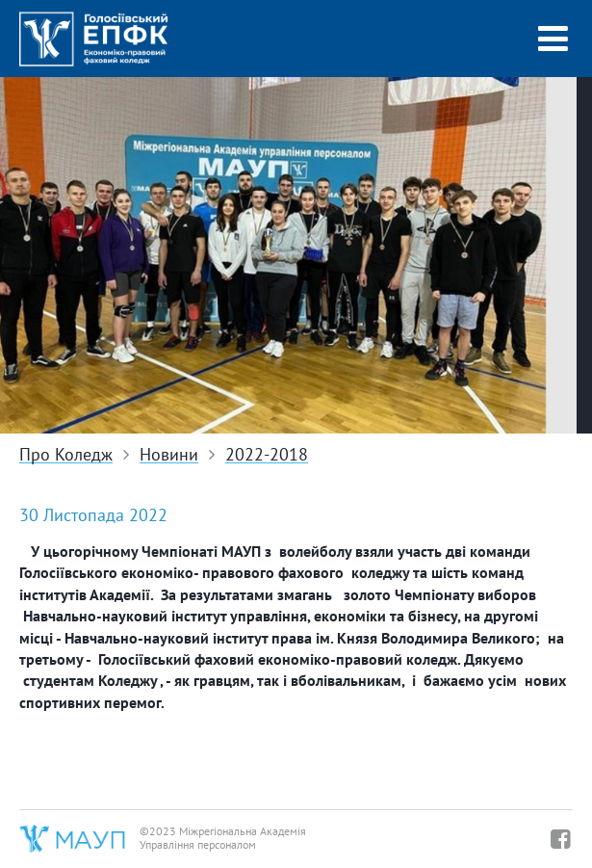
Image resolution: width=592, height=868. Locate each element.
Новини (169, 455)
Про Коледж (66, 455)
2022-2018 (267, 455)
